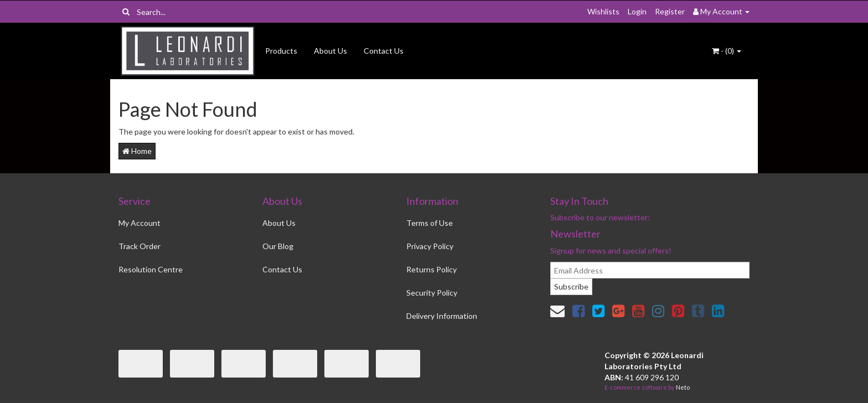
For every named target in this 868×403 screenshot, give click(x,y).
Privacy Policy (430, 246)
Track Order (139, 246)
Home (137, 151)
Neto (683, 387)
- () (727, 51)
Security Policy (432, 293)
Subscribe (571, 286)
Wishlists (603, 11)
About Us (330, 51)
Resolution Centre (151, 269)
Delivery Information (442, 316)
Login (637, 11)
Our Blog (278, 246)
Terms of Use (430, 223)
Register (670, 11)
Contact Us (384, 51)
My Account (139, 223)
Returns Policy (432, 269)
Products (281, 51)
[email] (650, 270)
